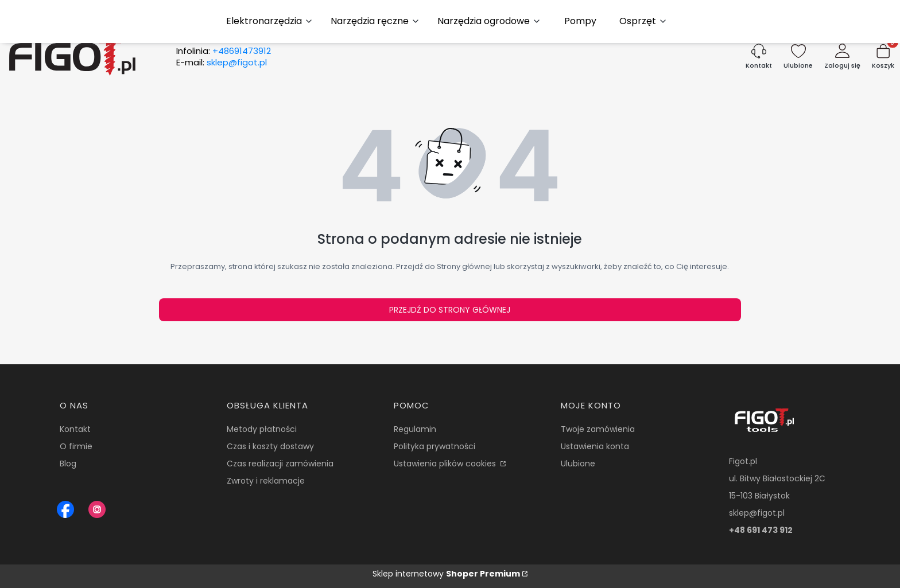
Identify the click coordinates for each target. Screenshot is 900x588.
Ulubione (578, 464)
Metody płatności (262, 429)
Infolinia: (224, 51)
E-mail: (222, 63)
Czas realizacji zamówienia (280, 464)
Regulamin (415, 429)
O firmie (76, 446)
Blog (68, 464)
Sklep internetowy (446, 574)
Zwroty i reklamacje (266, 481)
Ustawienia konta (595, 446)
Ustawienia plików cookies (446, 464)
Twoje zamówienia (598, 429)
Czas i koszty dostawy (270, 446)
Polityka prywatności (435, 446)
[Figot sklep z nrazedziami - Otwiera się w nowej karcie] (65, 509)
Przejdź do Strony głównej (450, 310)
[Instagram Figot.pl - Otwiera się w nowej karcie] (97, 509)
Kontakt (75, 429)
